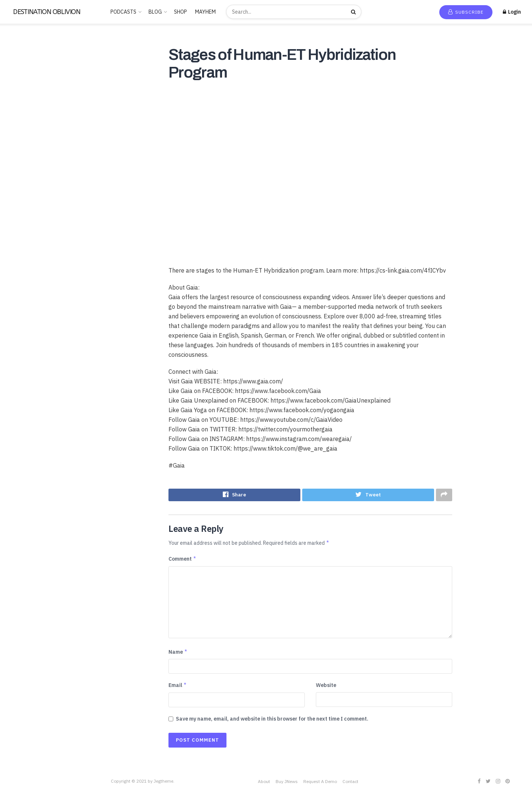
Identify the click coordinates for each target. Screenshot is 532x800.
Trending (22, 67)
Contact (350, 783)
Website (326, 687)
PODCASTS (123, 12)
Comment (183, 560)
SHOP (180, 12)
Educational (21, 159)
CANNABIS (20, 137)
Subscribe (466, 12)
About (264, 783)
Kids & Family (22, 191)
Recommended (29, 78)
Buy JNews (287, 783)
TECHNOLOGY (24, 319)
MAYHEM (205, 12)
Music (14, 212)
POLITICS (19, 245)
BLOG (155, 12)
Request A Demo (320, 783)
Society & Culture (28, 287)
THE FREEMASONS (29, 330)
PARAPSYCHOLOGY (30, 234)
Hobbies (17, 180)
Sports (15, 298)
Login (512, 12)
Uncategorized (25, 362)
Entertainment (24, 170)
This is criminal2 (25, 352)
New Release (27, 56)
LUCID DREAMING (28, 202)
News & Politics (25, 223)
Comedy (17, 148)
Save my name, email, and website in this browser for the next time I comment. (272, 720)
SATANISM (20, 266)
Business (18, 127)
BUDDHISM (20, 116)
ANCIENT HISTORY (30, 105)
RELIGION (19, 255)
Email (178, 687)
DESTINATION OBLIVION (47, 12)
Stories (16, 309)
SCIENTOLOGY (25, 277)
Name (178, 653)
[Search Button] (354, 12)
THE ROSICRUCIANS (31, 341)
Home (18, 45)
